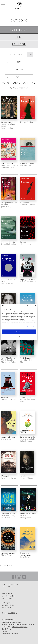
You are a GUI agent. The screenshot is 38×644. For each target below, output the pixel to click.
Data (12, 88)
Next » (10, 565)
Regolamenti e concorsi (10, 634)
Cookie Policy (6, 629)
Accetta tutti (19, 332)
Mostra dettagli (30, 327)
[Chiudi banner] (36, 305)
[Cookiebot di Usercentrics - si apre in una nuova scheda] (24, 305)
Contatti (5, 632)
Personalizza (19, 337)
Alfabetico (22, 88)
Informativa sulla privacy (20, 627)
